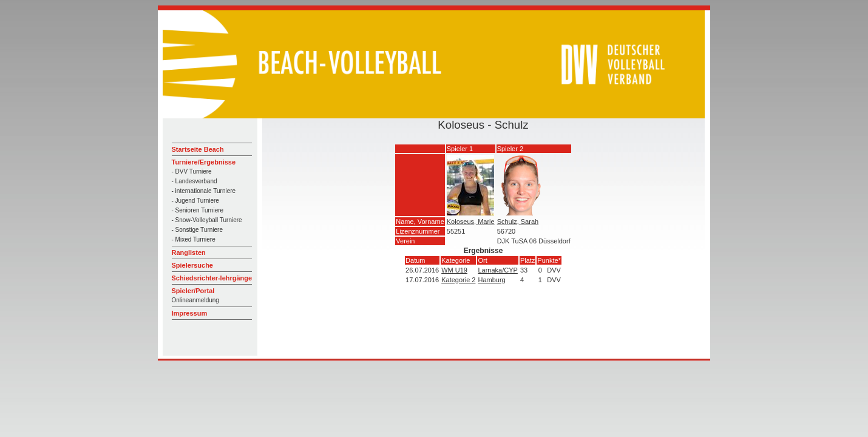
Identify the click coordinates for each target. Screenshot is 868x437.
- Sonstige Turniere (198, 230)
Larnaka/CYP (497, 270)
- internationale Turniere (204, 191)
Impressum (190, 313)
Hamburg (491, 280)
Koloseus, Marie (471, 222)
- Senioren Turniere (198, 210)
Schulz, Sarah (518, 222)
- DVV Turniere (192, 171)
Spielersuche (192, 265)
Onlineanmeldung (195, 300)
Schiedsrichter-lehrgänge (212, 278)
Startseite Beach (198, 149)
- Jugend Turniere (195, 201)
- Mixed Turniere (194, 239)
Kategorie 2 (458, 280)
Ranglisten (189, 252)
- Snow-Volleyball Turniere (207, 220)
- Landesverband (195, 181)
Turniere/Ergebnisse (204, 162)
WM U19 (454, 270)
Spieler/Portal (193, 291)
